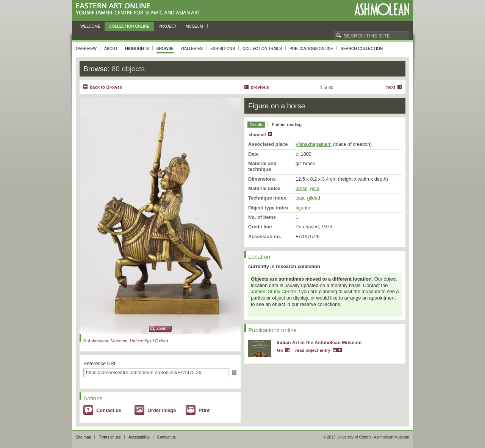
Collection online (129, 26)
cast (300, 198)
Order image (162, 410)
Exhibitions (223, 49)
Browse (165, 49)
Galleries (192, 49)
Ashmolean (382, 9)
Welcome (90, 26)
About (111, 49)
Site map (83, 437)
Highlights (137, 49)
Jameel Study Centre (274, 291)
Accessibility (139, 437)
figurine (304, 208)
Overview (86, 49)
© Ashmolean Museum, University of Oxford (126, 341)
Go (280, 350)
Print (204, 410)
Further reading (287, 125)
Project (167, 26)
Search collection (362, 49)
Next (391, 87)
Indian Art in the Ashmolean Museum (319, 343)
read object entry (313, 350)
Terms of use (110, 437)
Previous (260, 87)
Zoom (161, 329)
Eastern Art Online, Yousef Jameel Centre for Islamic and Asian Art (140, 9)
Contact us (109, 410)
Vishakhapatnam (314, 144)
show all (257, 134)
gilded (314, 198)
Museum (194, 26)
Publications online (311, 49)
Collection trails (262, 49)
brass (301, 188)
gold (314, 188)
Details (256, 125)
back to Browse (106, 87)
